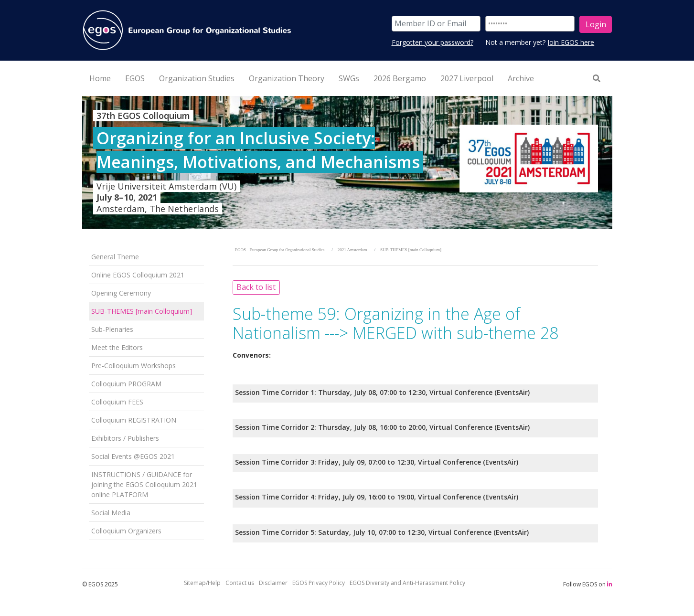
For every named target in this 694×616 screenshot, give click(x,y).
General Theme (115, 257)
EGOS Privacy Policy (319, 583)
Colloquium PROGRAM (126, 384)
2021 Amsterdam (352, 250)
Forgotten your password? (432, 42)
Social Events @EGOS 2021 (133, 456)
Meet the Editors (117, 347)
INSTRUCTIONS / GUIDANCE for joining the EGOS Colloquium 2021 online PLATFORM (144, 484)
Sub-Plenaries (112, 329)
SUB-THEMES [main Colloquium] (142, 311)
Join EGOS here (571, 42)
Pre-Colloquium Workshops (133, 366)
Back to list (256, 287)
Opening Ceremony (121, 293)
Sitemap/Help (202, 583)
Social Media (111, 513)
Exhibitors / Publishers (125, 438)
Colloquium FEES (117, 402)
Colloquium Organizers (126, 531)
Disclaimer (273, 583)
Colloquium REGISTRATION (134, 420)
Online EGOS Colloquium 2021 (138, 275)
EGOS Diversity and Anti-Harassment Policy (407, 583)
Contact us (240, 583)
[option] (347, 162)
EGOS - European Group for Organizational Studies (280, 250)
